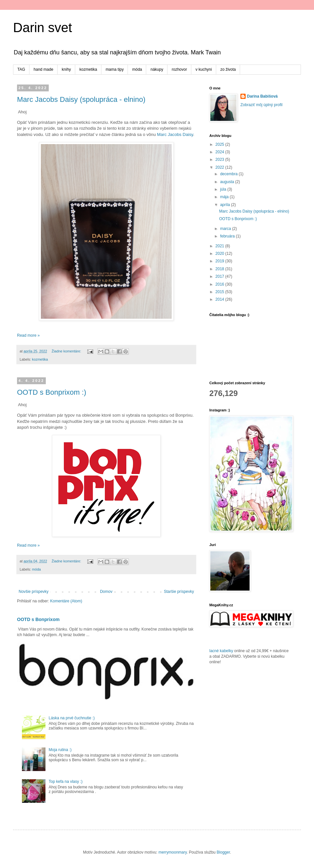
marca (226, 229)
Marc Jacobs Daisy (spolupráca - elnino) (81, 99)
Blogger (223, 852)
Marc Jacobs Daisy (175, 134)
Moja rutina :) (60, 750)
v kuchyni (204, 69)
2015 (220, 292)
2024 (220, 152)
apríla (226, 205)
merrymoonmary (172, 852)
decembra (229, 174)
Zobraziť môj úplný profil (262, 105)
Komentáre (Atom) (66, 601)
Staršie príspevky (179, 592)
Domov (106, 592)
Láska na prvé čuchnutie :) (72, 718)
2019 (220, 261)
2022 (220, 167)
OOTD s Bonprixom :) (52, 392)
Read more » (28, 335)
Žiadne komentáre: (67, 351)
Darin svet (43, 28)
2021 (220, 246)
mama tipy (115, 69)
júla (224, 189)
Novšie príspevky (34, 592)
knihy (66, 69)
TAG (21, 69)
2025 (220, 144)
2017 (220, 276)
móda (137, 69)
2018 (220, 269)
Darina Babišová (262, 96)
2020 (220, 254)
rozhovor (179, 69)
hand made (44, 69)
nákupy (157, 69)
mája (225, 197)
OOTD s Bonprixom (38, 619)
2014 (220, 299)
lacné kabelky (221, 651)
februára (228, 236)
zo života (228, 69)
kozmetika (88, 69)
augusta (228, 182)
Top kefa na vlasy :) (66, 782)
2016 (220, 284)
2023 (220, 160)
